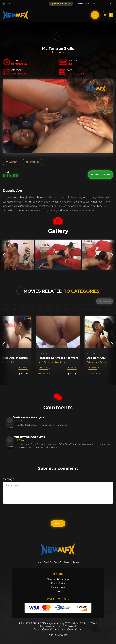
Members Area (61, 4)
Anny (61, 52)
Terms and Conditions (58, 579)
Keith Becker (44, 362)
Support (67, 562)
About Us (48, 562)
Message (9, 479)
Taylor (103, 362)
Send (58, 523)
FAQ (58, 591)
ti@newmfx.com (49, 629)
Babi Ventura (93, 362)
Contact (76, 562)
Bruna (6, 362)
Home (39, 562)
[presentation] (4, 255)
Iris (54, 52)
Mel (12, 362)
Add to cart (100, 175)
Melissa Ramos (59, 362)
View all (105, 301)
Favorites (33, 162)
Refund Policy (58, 587)
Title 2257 (58, 562)
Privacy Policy (58, 583)
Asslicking (42, 353)
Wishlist (12, 162)
